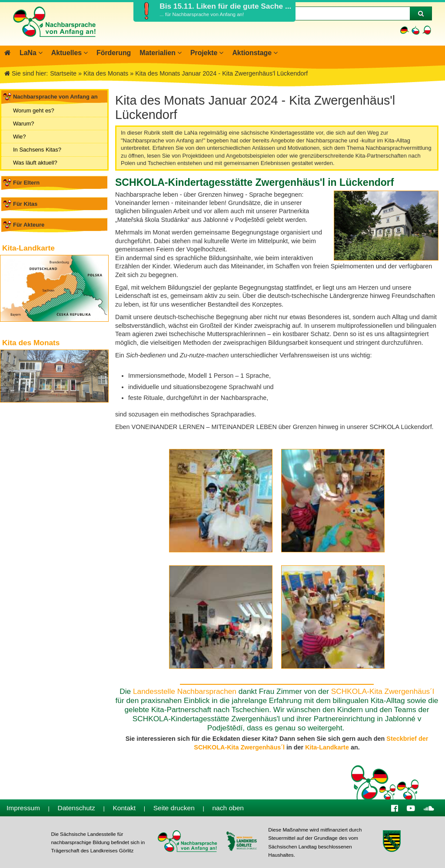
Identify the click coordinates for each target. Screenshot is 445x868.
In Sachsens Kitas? (37, 150)
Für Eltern (26, 183)
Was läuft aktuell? (35, 163)
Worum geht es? (34, 111)
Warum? (23, 124)
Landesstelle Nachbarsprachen (185, 691)
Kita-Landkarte (327, 747)
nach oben (228, 808)
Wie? (20, 137)
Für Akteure (29, 225)
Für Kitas (25, 204)
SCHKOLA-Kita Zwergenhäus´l (383, 691)
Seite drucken (174, 808)
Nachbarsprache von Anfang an (55, 97)
